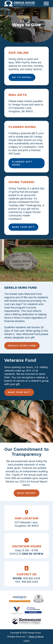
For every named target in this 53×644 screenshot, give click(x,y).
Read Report (27, 493)
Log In (27, 641)
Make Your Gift (23, 227)
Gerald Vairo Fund (22, 346)
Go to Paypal (22, 77)
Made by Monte (36, 637)
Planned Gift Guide (22, 163)
